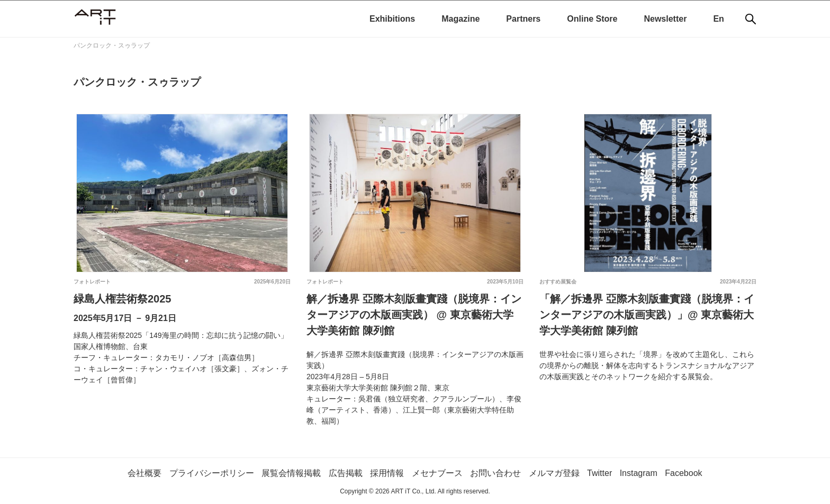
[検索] (751, 19)
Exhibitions (392, 19)
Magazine (461, 19)
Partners (523, 19)
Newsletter (665, 19)
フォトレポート (92, 282)
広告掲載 (346, 473)
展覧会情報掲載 (291, 473)
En (718, 19)
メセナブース (437, 473)
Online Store (592, 19)
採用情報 (387, 473)
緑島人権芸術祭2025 (123, 299)
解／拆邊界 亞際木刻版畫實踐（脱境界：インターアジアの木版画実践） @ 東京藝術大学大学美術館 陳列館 (414, 315)
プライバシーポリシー (212, 473)
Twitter (599, 473)
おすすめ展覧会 (558, 282)
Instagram (639, 473)
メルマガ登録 (554, 473)
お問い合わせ (495, 473)
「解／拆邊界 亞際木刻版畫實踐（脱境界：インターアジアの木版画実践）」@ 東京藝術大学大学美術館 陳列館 (647, 315)
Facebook (683, 473)
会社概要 (145, 473)
